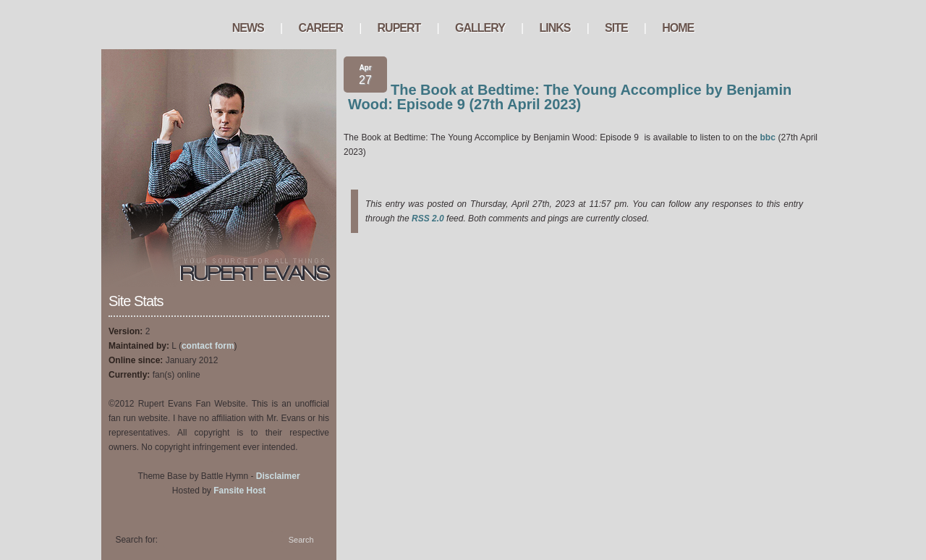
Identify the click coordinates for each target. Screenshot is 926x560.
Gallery (480, 28)
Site (616, 28)
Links (555, 28)
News (248, 28)
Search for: (136, 540)
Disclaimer (278, 476)
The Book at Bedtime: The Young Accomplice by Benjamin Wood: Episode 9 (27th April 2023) (570, 97)
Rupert (399, 28)
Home (678, 28)
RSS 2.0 (428, 219)
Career (320, 28)
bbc (768, 137)
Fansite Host (239, 491)
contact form (208, 346)
